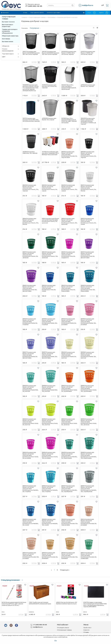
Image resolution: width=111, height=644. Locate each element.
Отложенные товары (64, 630)
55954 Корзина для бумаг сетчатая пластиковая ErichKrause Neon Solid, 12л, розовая (50, 455)
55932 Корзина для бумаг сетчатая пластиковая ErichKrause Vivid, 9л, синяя (49, 288)
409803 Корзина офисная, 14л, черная (30, 152)
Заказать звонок (33, 4)
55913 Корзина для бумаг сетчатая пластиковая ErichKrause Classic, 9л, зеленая (30, 255)
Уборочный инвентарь (10, 36)
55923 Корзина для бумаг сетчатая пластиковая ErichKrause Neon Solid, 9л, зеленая (69, 422)
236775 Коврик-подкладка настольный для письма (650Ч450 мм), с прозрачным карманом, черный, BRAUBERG (95, 605)
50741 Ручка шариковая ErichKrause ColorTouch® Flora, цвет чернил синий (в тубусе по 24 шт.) (14, 604)
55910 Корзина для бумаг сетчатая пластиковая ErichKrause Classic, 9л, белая (89, 188)
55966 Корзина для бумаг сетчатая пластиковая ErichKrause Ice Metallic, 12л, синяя (50, 522)
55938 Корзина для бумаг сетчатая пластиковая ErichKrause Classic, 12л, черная (31, 188)
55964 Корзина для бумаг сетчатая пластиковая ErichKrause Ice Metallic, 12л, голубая (50, 489)
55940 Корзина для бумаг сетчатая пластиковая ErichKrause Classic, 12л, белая (31, 221)
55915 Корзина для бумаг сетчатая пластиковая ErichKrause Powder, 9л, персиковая (69, 155)
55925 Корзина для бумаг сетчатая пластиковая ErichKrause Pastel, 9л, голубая (30, 322)
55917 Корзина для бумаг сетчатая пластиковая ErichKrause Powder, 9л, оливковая (89, 556)
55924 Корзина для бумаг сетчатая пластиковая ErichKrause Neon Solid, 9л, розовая (31, 455)
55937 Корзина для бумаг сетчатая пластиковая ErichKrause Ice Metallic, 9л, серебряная (69, 489)
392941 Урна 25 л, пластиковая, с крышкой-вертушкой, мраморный (69, 87)
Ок (56, 641)
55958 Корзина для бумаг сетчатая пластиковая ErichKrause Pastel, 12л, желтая (88, 355)
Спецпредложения (10, 580)
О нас (25, 13)
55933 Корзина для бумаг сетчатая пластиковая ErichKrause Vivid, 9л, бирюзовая (68, 288)
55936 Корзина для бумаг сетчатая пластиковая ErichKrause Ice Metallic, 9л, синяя (31, 522)
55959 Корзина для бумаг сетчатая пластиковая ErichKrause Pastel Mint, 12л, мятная (50, 388)
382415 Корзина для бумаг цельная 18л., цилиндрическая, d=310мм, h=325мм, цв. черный (88, 121)
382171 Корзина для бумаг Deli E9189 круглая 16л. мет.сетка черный (31, 53)
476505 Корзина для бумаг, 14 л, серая (49, 119)
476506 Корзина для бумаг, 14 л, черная (88, 86)
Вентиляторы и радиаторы (8, 26)
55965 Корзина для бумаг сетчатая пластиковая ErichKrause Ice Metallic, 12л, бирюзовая (89, 455)
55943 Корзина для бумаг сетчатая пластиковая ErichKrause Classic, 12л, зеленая (50, 255)
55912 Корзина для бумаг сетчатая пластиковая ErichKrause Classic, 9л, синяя (89, 221)
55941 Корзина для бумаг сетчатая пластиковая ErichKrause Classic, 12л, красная (69, 221)
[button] (84, 13)
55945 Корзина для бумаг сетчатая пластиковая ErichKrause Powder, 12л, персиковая (70, 522)
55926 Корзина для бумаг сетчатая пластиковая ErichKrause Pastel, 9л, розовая (69, 322)
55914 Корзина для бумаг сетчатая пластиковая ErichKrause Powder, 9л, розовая (89, 522)
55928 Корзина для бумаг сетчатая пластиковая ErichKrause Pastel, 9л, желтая (69, 355)
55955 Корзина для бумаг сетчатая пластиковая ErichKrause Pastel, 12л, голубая (50, 322)
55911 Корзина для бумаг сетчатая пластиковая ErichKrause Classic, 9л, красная (51, 221)
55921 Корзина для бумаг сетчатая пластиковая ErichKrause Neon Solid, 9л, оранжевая (69, 388)
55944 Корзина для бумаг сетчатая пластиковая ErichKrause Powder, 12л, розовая (31, 556)
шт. (92, 13)
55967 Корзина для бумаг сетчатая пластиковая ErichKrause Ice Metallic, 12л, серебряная (89, 489)
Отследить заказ (63, 628)
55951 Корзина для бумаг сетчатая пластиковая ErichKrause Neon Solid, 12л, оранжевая (89, 388)
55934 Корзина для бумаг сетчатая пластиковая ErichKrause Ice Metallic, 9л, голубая (31, 489)
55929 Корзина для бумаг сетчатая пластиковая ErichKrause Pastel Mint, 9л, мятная (30, 388)
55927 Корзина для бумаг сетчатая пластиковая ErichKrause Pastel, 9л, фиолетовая (30, 355)
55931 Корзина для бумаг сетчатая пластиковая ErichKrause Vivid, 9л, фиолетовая (88, 255)
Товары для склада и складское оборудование (10, 31)
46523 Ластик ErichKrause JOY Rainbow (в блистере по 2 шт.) (67, 603)
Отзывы (86, 632)
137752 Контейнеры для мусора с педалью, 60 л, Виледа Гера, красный (50, 153)
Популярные (35, 28)
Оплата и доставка (54, 13)
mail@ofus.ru (88, 5)
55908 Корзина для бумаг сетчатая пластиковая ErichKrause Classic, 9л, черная (89, 155)
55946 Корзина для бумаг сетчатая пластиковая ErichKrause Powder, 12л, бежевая (70, 556)
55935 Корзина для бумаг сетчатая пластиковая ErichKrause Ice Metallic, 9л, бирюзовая (69, 455)
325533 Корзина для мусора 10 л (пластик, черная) (49, 86)
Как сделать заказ (37, 13)
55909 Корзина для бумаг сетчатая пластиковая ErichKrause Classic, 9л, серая (50, 188)
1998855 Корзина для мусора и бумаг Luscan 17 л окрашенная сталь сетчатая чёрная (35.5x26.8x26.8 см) (31, 88)
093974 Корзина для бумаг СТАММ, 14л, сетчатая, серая (88, 53)
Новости (86, 630)
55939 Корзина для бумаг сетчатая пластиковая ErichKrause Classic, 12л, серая (69, 188)
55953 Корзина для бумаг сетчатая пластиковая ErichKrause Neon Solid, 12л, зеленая (89, 422)
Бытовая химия (8, 42)
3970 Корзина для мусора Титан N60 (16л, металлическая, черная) (31, 120)
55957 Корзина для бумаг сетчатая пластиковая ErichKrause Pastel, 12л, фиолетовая (50, 355)
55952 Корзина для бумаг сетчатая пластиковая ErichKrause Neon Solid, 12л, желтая (50, 422)
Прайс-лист (87, 628)
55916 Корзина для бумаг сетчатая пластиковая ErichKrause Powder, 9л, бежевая (50, 556)
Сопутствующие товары (9, 18)
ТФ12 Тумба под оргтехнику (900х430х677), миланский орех (40, 603)
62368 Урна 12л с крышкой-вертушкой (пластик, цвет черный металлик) (69, 120)
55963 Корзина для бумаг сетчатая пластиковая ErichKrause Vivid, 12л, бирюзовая (88, 288)
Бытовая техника (8, 22)
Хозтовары (6, 39)
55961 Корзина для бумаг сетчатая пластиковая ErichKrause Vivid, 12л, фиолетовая (30, 288)
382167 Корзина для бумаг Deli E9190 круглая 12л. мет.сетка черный (51, 53)
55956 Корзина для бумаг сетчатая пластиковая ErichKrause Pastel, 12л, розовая (88, 322)
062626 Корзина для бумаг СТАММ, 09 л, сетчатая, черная (69, 53)
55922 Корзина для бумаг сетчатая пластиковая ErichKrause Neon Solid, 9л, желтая (31, 422)
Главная (24, 17)
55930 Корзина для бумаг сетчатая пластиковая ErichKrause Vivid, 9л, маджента (68, 255)
